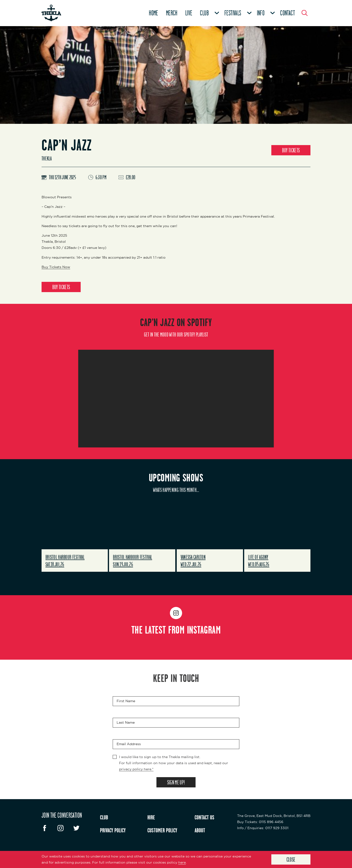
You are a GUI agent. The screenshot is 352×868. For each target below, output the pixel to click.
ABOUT (200, 830)
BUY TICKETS (291, 150)
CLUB (104, 817)
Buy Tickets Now (56, 267)
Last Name (126, 722)
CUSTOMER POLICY (162, 830)
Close (291, 859)
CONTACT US (204, 817)
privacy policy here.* (136, 769)
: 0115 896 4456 (260, 822)
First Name (126, 701)
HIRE (151, 817)
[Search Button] (305, 13)
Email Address (129, 744)
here (182, 862)
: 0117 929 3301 (263, 828)
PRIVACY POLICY (113, 830)
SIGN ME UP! (176, 782)
